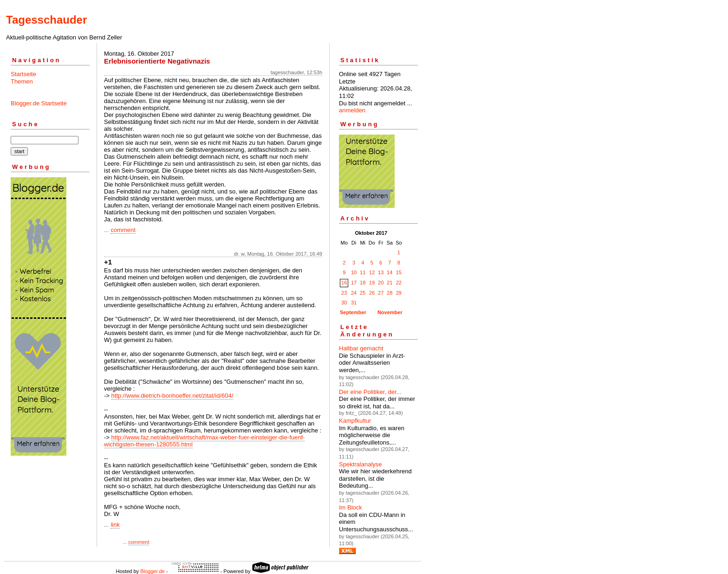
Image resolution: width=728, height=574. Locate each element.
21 (390, 283)
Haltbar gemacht (361, 348)
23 (344, 293)
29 (399, 293)
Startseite (23, 74)
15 (399, 272)
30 (344, 303)
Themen (22, 81)
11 (363, 272)
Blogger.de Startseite (39, 103)
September (353, 312)
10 (354, 272)
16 (344, 283)
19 (372, 283)
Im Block (351, 507)
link (115, 525)
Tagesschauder (46, 20)
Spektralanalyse (361, 464)
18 (363, 283)
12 (372, 272)
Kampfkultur (355, 421)
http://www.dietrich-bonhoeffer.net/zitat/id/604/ (172, 396)
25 (363, 293)
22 (399, 283)
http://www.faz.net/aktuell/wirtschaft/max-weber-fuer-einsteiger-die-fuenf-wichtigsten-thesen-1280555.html (204, 441)
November (390, 312)
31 (354, 303)
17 (354, 283)
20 (381, 283)
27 (381, 293)
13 (381, 272)
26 (372, 293)
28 (390, 293)
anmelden (352, 110)
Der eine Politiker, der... (370, 392)
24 (354, 293)
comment (123, 230)
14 (390, 272)
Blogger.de (153, 571)
